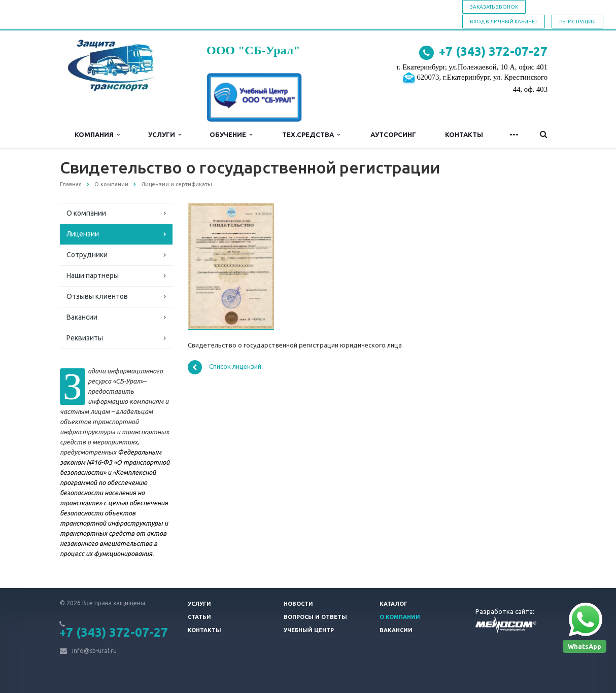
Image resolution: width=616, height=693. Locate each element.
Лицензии (83, 234)
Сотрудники (87, 255)
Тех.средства (311, 135)
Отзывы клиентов (97, 296)
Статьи (199, 617)
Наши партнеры (93, 275)
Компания (97, 135)
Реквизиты (85, 338)
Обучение (231, 135)
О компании (86, 213)
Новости (298, 604)
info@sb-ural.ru (94, 651)
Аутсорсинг (393, 134)
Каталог (393, 604)
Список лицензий (225, 367)
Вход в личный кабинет (504, 22)
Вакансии (82, 317)
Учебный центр (309, 630)
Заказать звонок (494, 7)
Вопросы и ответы (315, 617)
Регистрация (577, 22)
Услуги (165, 135)
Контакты (464, 134)
